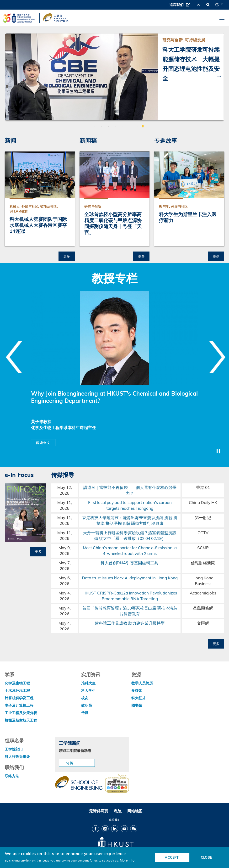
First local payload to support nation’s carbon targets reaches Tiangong (130, 505)
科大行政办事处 (17, 757)
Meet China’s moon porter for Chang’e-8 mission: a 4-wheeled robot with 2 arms (130, 551)
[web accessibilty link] (117, 784)
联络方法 (12, 776)
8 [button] (137, 126)
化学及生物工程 (17, 683)
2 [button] (94, 126)
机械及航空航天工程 (21, 720)
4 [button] (109, 126)
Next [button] (219, 76)
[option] (114, 77)
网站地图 (135, 811)
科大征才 (138, 698)
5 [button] (116, 126)
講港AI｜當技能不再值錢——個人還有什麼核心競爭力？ (130, 490)
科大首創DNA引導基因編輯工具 (130, 563)
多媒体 (137, 691)
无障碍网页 (99, 811)
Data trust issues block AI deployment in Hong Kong (130, 578)
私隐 (118, 811)
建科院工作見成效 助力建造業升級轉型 (130, 623)
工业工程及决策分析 (21, 713)
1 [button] (87, 126)
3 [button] (101, 126)
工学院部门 (14, 749)
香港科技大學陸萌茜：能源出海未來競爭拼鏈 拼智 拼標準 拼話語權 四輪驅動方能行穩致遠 (130, 520)
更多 (67, 256)
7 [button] (130, 126)
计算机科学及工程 (19, 698)
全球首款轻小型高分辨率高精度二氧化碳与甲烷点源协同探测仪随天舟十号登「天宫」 (113, 223)
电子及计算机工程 (19, 705)
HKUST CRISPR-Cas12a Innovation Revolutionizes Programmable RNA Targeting (130, 596)
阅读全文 (43, 443)
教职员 (87, 705)
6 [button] (123, 126)
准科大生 (88, 683)
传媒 (85, 713)
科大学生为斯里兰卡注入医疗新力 (188, 217)
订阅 (70, 763)
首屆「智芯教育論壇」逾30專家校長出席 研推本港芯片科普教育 (130, 611)
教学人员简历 (142, 683)
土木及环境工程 (17, 691)
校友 (85, 698)
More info (127, 860)
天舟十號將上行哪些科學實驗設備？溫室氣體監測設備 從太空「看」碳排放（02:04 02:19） (130, 535)
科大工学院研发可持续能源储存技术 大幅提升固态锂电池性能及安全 (191, 64)
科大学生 (88, 691)
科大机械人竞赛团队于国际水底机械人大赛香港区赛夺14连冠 (38, 225)
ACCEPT (172, 857)
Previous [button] (10, 76)
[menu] (222, 18)
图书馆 (137, 705)
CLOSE (206, 857)
